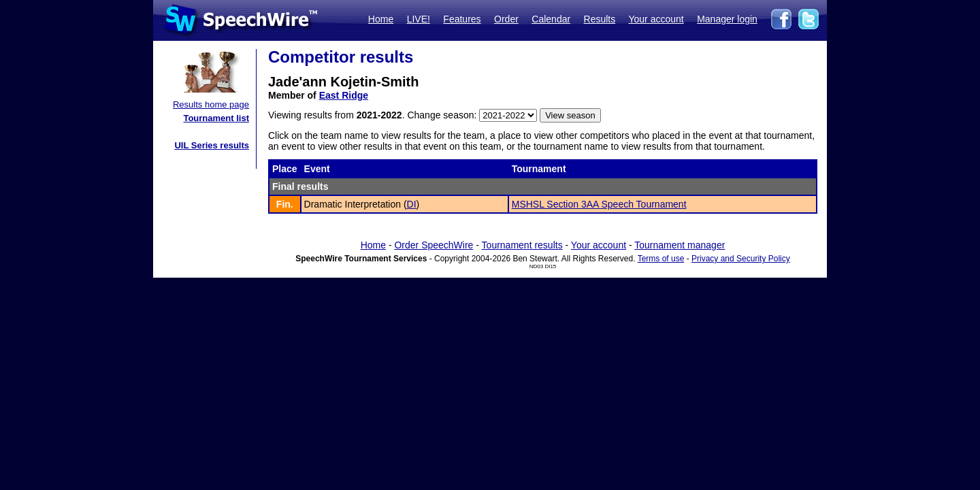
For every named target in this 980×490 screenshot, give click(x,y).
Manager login (727, 19)
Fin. (285, 204)
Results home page (211, 104)
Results (600, 19)
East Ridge (344, 95)
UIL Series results (212, 145)
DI (412, 204)
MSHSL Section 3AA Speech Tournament (599, 204)
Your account (656, 19)
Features (462, 19)
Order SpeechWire (434, 245)
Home (381, 19)
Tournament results (522, 245)
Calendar (551, 19)
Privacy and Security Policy (741, 259)
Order (506, 19)
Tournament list (216, 118)
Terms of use (661, 259)
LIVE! (419, 19)
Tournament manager (680, 245)
